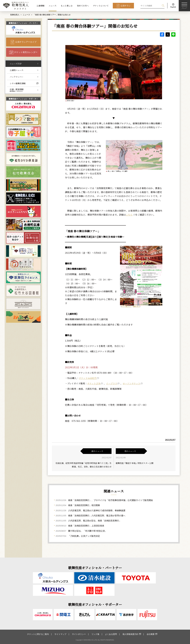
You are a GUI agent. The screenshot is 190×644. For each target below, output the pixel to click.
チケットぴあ (94, 383)
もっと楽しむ (67, 6)
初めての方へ (83, 6)
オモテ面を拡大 (126, 306)
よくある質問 (111, 634)
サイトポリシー (79, 634)
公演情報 (41, 6)
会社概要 (151, 634)
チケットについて (101, 6)
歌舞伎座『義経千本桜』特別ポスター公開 (135, 463)
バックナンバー (17, 77)
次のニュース (130, 451)
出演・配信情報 (17, 90)
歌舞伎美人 (15, 15)
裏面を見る (136, 306)
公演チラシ (125, 6)
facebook (162, 34)
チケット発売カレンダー (26, 52)
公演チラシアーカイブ (26, 42)
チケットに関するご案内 (38, 634)
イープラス (112, 383)
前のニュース (97, 451)
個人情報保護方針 (130, 634)
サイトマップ (60, 634)
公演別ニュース (17, 70)
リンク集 (95, 634)
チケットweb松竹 (88, 378)
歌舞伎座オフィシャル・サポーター (23, 99)
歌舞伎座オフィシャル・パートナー (23, 23)
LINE (173, 34)
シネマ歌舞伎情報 (18, 83)
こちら (129, 215)
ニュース (53, 6)
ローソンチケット (131, 383)
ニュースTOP (16, 64)
